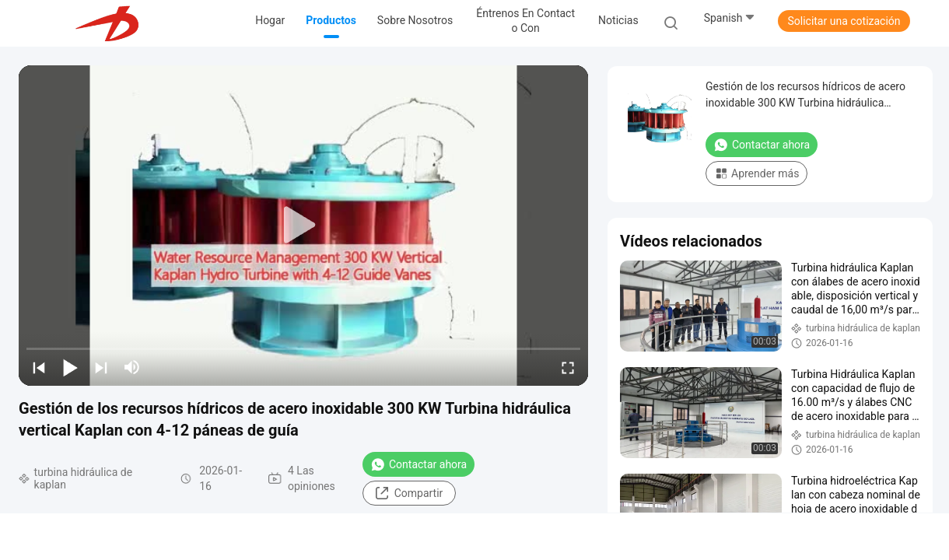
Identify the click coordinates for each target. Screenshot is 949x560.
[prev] (39, 367)
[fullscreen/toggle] (568, 367)
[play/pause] (70, 367)
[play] (303, 226)
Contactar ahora (418, 464)
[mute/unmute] (132, 367)
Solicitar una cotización (844, 21)
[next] (101, 367)
